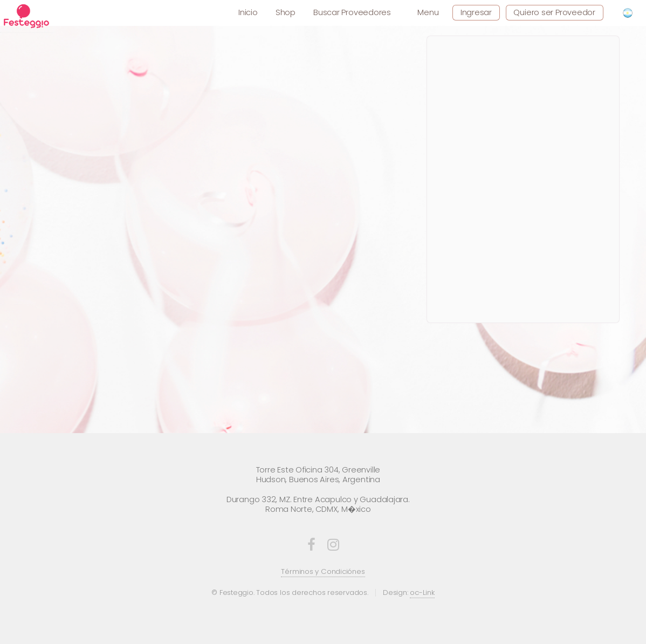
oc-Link (422, 592)
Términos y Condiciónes (323, 571)
